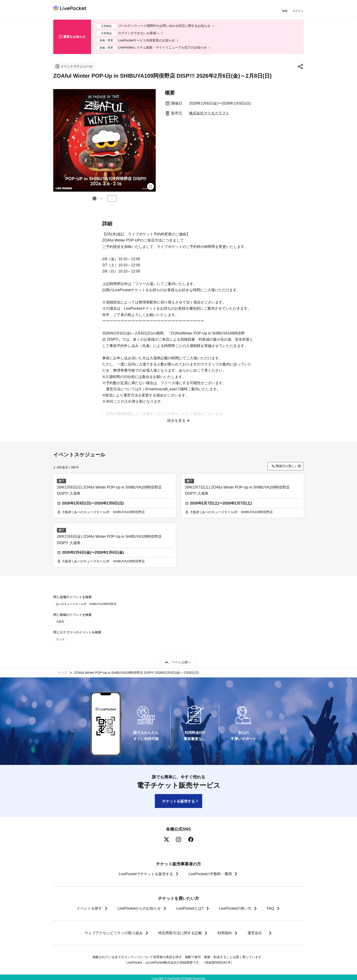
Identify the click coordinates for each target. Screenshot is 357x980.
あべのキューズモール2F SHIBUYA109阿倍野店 (86, 601)
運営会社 (257, 930)
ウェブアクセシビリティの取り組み (113, 930)
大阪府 (60, 619)
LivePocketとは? (190, 906)
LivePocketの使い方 (235, 906)
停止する (112, 198)
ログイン (298, 11)
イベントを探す (89, 906)
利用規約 (224, 930)
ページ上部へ (181, 659)
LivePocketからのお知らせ (139, 906)
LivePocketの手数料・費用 (210, 871)
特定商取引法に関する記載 (180, 930)
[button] (94, 198)
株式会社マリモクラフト (209, 113)
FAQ (270, 906)
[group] (105, 140)
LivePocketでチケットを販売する (146, 871)
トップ (63, 670)
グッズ (60, 636)
